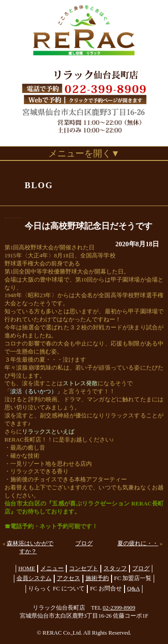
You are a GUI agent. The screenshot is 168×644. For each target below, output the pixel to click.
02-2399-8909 (119, 608)
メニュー (52, 568)
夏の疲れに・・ (138, 543)
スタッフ (115, 568)
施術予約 (97, 578)
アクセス (69, 578)
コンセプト (84, 568)
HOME (27, 568)
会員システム (34, 578)
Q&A (134, 589)
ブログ (84, 543)
